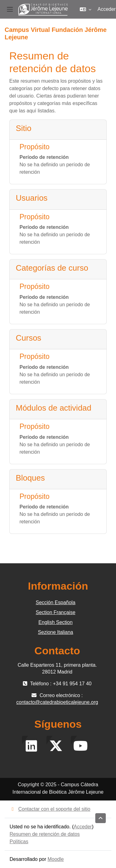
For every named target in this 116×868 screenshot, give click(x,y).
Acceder (107, 9)
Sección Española (55, 602)
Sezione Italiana (56, 632)
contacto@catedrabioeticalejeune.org (57, 702)
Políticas (19, 842)
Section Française (55, 612)
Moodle (56, 859)
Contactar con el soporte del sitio (50, 809)
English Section (55, 622)
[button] (86, 9)
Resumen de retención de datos (45, 834)
